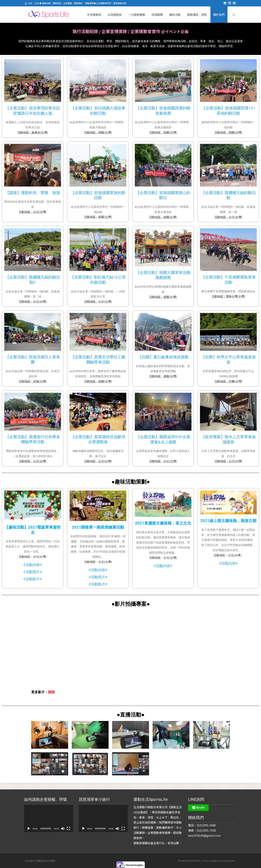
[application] (49, 818)
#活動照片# (98, 576)
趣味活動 (175, 18)
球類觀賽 (157, 18)
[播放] (29, 829)
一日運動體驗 (137, 18)
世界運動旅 (94, 18)
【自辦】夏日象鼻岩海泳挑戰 (163, 357)
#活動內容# (33, 564)
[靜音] (63, 829)
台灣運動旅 (115, 18)
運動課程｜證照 (197, 18)
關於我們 (219, 18)
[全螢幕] (68, 829)
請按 (51, 691)
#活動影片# (33, 578)
